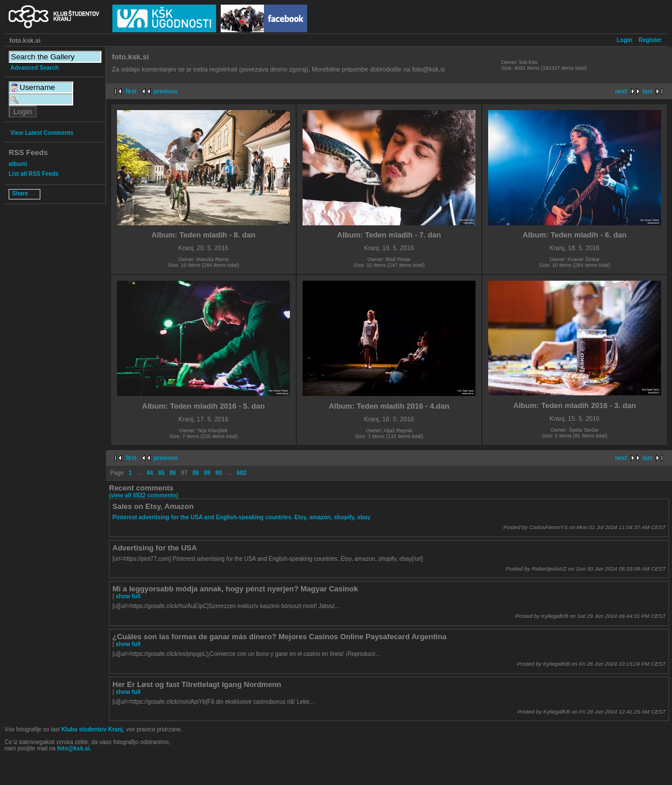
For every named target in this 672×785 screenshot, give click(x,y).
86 (173, 473)
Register (650, 40)
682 (242, 473)
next (621, 91)
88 (196, 473)
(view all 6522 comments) (144, 495)
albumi (18, 164)
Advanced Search (35, 68)
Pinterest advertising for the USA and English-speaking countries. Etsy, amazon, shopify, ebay (241, 517)
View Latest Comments (42, 133)
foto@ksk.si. (74, 748)
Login (624, 40)
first (131, 91)
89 (207, 473)
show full (128, 596)
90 (219, 473)
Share (20, 193)
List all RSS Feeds (34, 174)
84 (150, 473)
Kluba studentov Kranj (92, 729)
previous (166, 91)
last (648, 91)
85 (161, 473)
